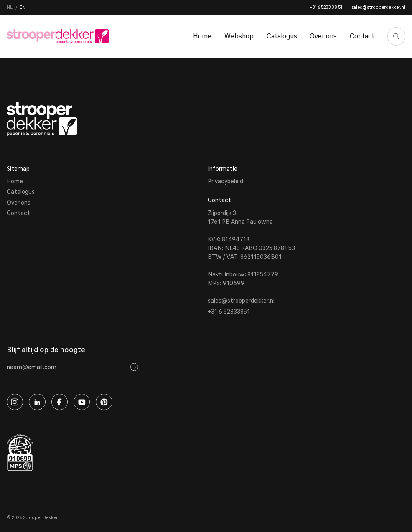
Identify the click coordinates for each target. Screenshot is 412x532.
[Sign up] (134, 367)
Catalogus (282, 36)
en (23, 7)
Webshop (239, 36)
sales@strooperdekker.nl (378, 7)
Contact (362, 36)
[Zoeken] (397, 36)
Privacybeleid (225, 181)
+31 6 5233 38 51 (326, 7)
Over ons (323, 36)
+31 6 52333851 (229, 312)
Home (202, 36)
